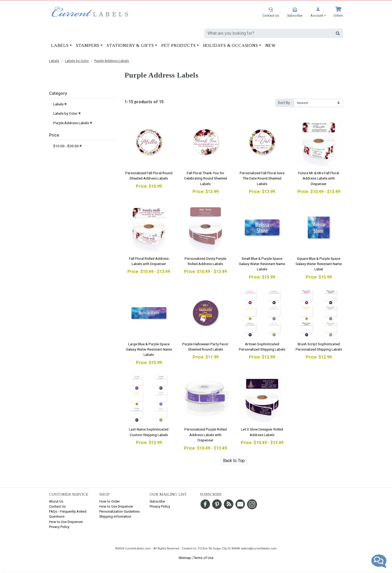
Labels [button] (60, 45)
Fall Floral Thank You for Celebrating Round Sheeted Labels (206, 178)
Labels (54, 61)
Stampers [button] (88, 45)
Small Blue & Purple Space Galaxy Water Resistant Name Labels (262, 264)
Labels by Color (77, 61)
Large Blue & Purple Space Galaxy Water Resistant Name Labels (149, 349)
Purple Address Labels (112, 61)
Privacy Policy (59, 527)
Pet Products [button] (179, 45)
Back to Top (234, 461)
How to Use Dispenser (66, 522)
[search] (269, 33)
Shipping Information (115, 516)
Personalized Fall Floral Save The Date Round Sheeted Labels (262, 178)
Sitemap (185, 558)
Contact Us (57, 506)
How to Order (110, 501)
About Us (56, 501)
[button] (318, 12)
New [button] (271, 45)
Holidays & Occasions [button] (231, 45)
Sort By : (285, 103)
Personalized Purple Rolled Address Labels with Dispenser (206, 435)
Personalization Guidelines (120, 511)
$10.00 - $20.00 (68, 146)
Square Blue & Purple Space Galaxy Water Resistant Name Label (319, 264)
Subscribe (157, 501)
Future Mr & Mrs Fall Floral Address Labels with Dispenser (319, 178)
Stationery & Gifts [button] (130, 45)
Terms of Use (203, 558)
